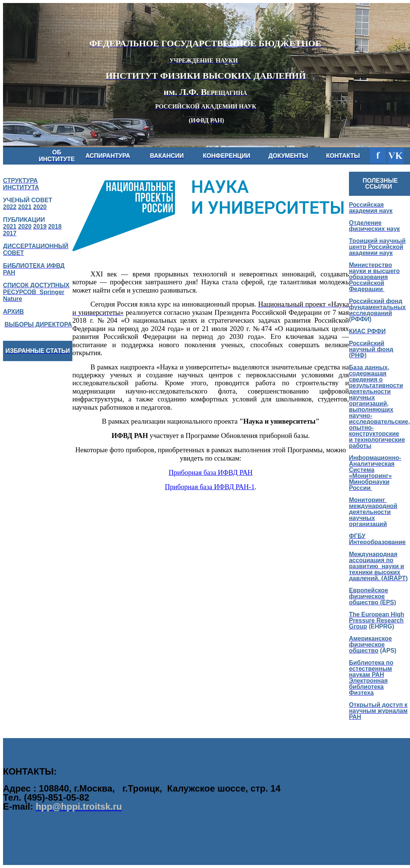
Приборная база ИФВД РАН (211, 472)
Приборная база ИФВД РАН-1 (210, 487)
